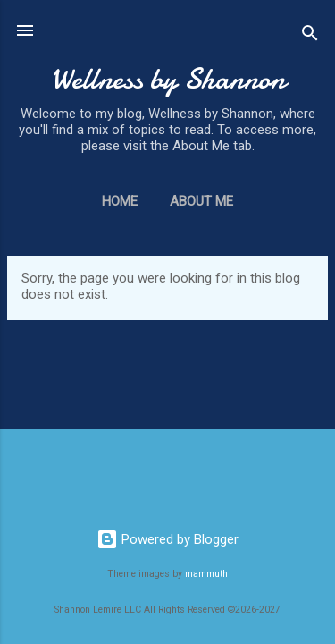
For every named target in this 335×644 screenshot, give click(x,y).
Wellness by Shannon (168, 79)
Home (120, 201)
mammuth (206, 574)
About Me (201, 201)
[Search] (310, 36)
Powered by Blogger (167, 539)
